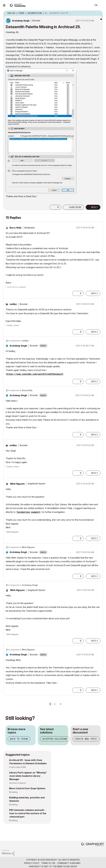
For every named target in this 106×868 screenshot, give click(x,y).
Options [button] (99, 13)
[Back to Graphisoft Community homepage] (18, 5)
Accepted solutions (55, 739)
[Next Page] (60, 704)
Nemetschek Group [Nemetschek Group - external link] (67, 866)
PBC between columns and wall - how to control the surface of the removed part (28, 813)
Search (88, 5)
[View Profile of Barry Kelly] (16, 228)
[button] (41, 131)
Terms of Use (48, 863)
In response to (18, 341)
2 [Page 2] (55, 704)
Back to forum (19, 739)
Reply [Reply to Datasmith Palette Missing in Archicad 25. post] (95, 207)
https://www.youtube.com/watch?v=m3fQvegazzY (35, 374)
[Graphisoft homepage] (93, 845)
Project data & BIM (17, 767)
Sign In (102, 5)
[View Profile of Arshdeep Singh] (21, 21)
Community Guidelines (69, 863)
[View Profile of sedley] (13, 304)
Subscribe (75, 207)
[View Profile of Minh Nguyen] (17, 484)
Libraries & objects (18, 783)
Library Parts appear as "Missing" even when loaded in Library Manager (28, 776)
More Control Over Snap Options (27, 788)
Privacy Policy (32, 863)
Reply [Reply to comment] (95, 293)
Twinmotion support (29, 512)
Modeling (13, 792)
